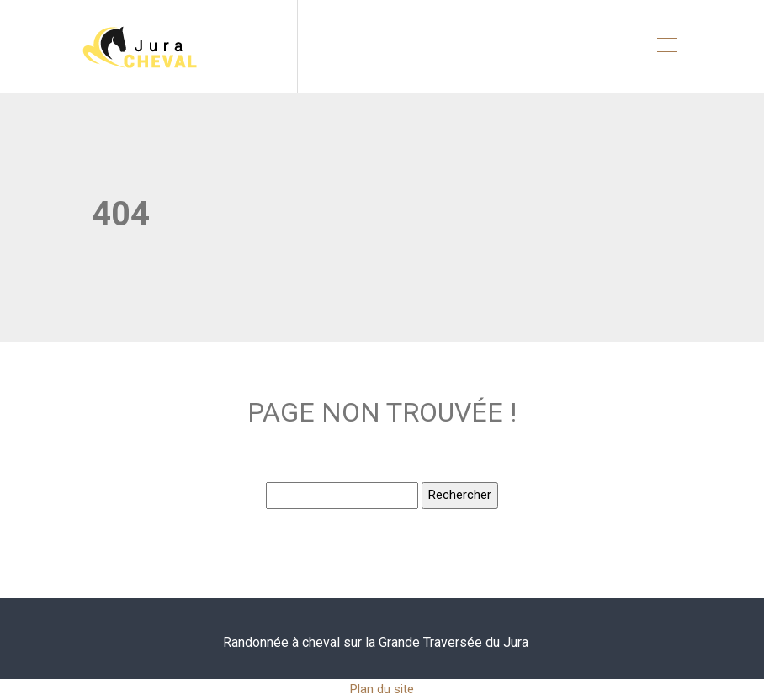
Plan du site (382, 689)
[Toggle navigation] (666, 47)
